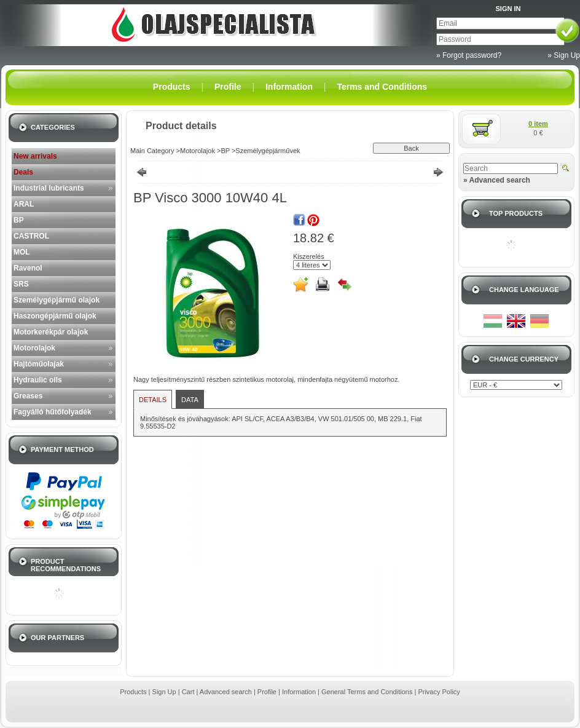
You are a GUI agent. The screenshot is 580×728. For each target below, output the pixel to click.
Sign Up (164, 692)
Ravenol (28, 268)
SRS (21, 284)
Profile (267, 692)
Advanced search (226, 692)
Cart (188, 692)
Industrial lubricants (49, 188)
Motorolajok (34, 348)
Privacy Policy (439, 692)
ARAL (24, 204)
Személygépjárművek (268, 151)
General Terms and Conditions (367, 692)
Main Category (152, 151)
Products (133, 692)
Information (299, 692)
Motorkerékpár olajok (51, 332)
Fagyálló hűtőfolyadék (53, 412)
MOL (22, 252)
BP (19, 220)
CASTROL (31, 236)
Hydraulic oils (38, 380)
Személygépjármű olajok (57, 300)
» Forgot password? (469, 55)
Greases (28, 396)
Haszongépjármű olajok (55, 316)
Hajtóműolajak (39, 364)
